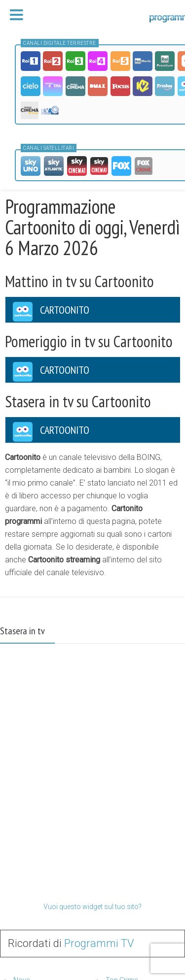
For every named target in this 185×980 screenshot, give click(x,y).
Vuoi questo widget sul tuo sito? (92, 907)
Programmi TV (99, 943)
